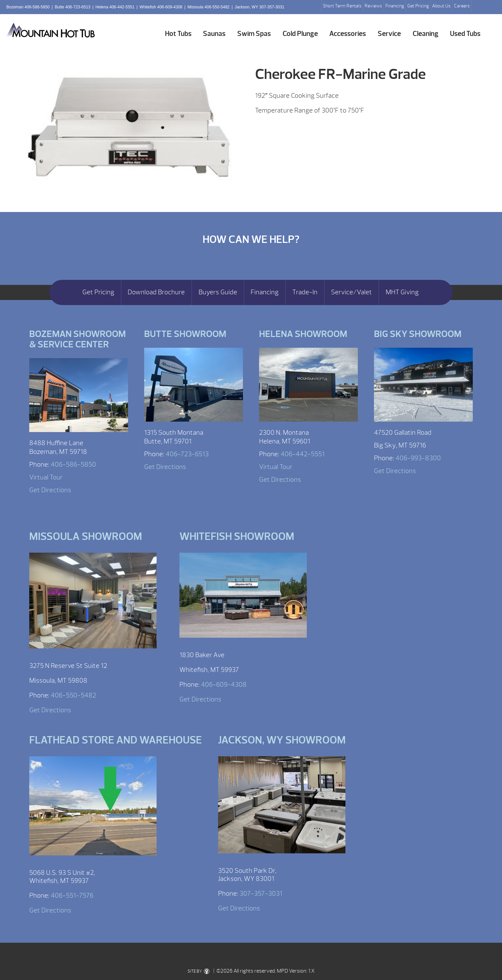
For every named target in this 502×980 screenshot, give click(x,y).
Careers (462, 6)
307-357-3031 (261, 893)
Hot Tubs (178, 34)
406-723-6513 (187, 454)
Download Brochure (156, 292)
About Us (441, 6)
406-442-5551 (303, 454)
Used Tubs (465, 34)
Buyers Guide (218, 292)
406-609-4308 (224, 685)
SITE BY (198, 971)
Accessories (348, 34)
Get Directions (50, 490)
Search (479, 7)
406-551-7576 (72, 896)
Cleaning (426, 34)
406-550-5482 (73, 695)
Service (389, 34)
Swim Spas (254, 34)
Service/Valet (351, 292)
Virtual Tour (46, 477)
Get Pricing (418, 6)
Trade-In (305, 292)
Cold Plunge (300, 34)
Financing (395, 6)
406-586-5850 (73, 464)
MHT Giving (402, 292)
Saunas (214, 34)
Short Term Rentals (342, 6)
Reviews (373, 6)
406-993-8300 (418, 458)
